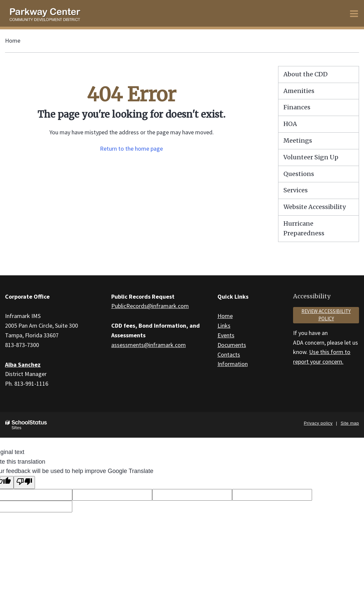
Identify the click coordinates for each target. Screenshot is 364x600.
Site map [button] (350, 423)
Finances (297, 107)
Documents (232, 345)
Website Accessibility (315, 207)
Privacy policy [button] (318, 423)
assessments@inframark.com (149, 345)
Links (224, 325)
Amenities (299, 91)
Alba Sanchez (23, 364)
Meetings (298, 140)
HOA (290, 124)
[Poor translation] (24, 482)
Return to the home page (131, 148)
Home (13, 40)
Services (296, 190)
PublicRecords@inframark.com (150, 306)
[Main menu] (354, 13)
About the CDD (306, 74)
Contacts (229, 354)
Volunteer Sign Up (311, 157)
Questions (299, 174)
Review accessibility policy (326, 315)
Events (226, 335)
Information (233, 364)
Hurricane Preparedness (304, 228)
